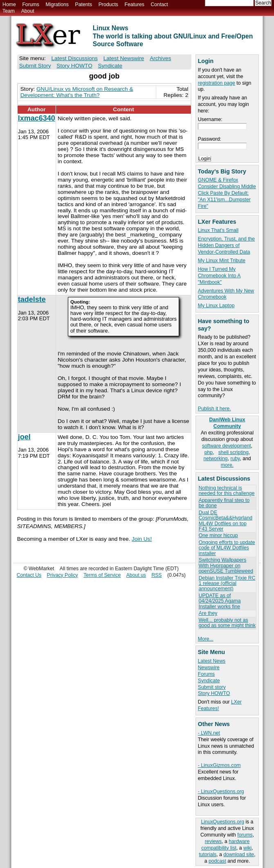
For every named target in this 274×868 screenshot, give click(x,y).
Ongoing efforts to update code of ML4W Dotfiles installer (227, 548)
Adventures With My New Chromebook (226, 294)
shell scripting (234, 452)
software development (227, 446)
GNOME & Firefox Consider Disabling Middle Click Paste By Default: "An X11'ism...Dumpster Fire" (227, 193)
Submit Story (35, 66)
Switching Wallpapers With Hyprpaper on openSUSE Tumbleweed (226, 566)
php (209, 452)
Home (9, 4)
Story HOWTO (214, 693)
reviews (213, 841)
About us (136, 575)
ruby (235, 459)
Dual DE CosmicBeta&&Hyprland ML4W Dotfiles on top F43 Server (226, 521)
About (28, 11)
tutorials (208, 855)
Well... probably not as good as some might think (227, 623)
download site (239, 855)
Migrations (57, 4)
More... (206, 639)
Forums (30, 4)
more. (227, 465)
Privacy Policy (63, 575)
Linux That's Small (218, 230)
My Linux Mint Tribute (222, 261)
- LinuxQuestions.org (221, 792)
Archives (160, 58)
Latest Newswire (124, 58)
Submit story (212, 687)
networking (215, 459)
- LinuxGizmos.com (219, 765)
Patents (84, 4)
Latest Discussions (75, 58)
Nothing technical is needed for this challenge (227, 491)
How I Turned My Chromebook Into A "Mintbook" (219, 276)
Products (108, 4)
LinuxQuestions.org (223, 822)
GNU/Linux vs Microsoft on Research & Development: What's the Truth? (77, 92)
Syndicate (209, 681)
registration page (217, 83)
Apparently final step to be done (224, 503)
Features (135, 4)
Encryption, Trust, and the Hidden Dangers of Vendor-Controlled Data (226, 245)
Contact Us (29, 575)
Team (9, 11)
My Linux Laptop (216, 306)
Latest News (212, 661)
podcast (217, 861)
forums (245, 835)
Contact (159, 4)
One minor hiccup (218, 535)
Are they (208, 613)
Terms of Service (102, 575)
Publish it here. (214, 409)
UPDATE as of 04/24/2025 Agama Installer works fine (220, 601)
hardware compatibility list (225, 845)
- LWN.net (209, 733)
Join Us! (142, 539)
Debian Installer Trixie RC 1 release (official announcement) (227, 584)
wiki (247, 848)
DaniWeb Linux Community (227, 423)
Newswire (209, 668)
